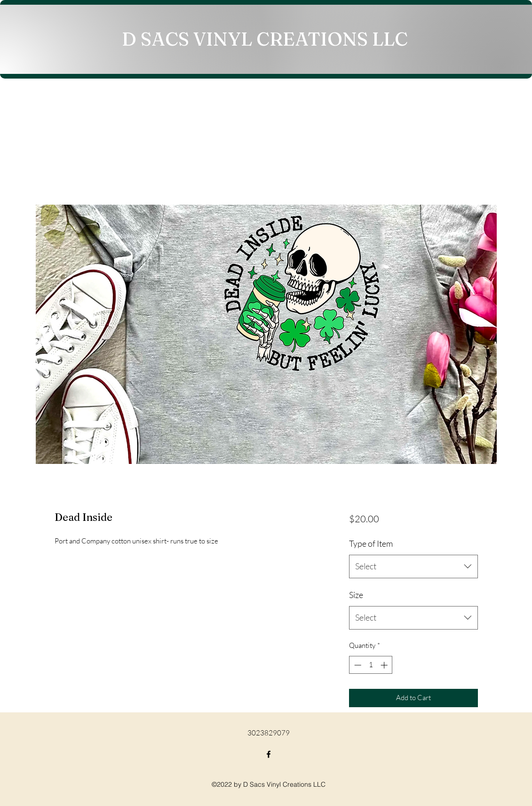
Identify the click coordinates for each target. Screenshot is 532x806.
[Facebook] (269, 754)
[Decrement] (357, 665)
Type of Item (371, 543)
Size (356, 595)
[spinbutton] (371, 665)
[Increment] (385, 665)
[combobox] (413, 567)
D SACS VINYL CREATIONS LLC (265, 39)
